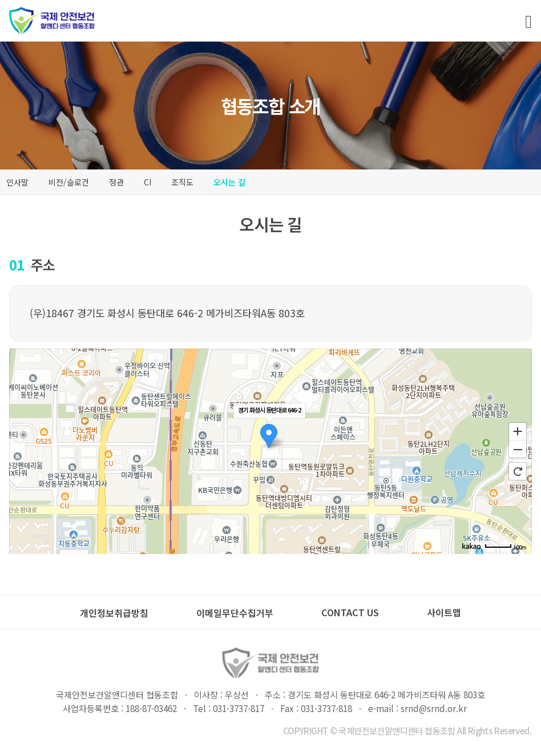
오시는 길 (229, 182)
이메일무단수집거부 (235, 613)
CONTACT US (350, 612)
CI (148, 182)
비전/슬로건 (69, 182)
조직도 (182, 182)
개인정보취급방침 (114, 613)
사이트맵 (444, 612)
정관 (116, 182)
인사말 (17, 182)
